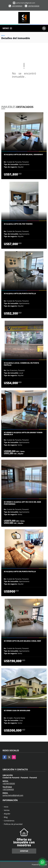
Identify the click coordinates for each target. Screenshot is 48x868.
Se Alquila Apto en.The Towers (18, 224)
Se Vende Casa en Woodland (17, 711)
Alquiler (7, 814)
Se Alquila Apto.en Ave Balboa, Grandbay (23, 155)
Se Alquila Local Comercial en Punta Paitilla (21, 364)
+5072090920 (17, 6)
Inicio (3, 35)
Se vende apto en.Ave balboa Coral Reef (22, 641)
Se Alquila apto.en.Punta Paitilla (20, 294)
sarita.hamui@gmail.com (13, 795)
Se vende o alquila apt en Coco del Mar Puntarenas (22, 503)
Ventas (7, 810)
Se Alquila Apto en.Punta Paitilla (20, 572)
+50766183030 (33, 6)
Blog (6, 817)
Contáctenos (9, 821)
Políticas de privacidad (13, 824)
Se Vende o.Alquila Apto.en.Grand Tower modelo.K (23, 434)
